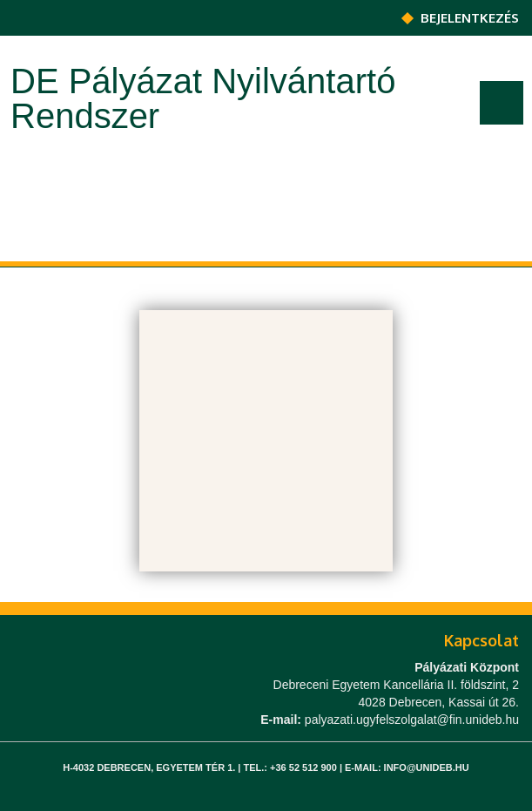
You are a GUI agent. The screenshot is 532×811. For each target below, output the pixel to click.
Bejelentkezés (470, 18)
